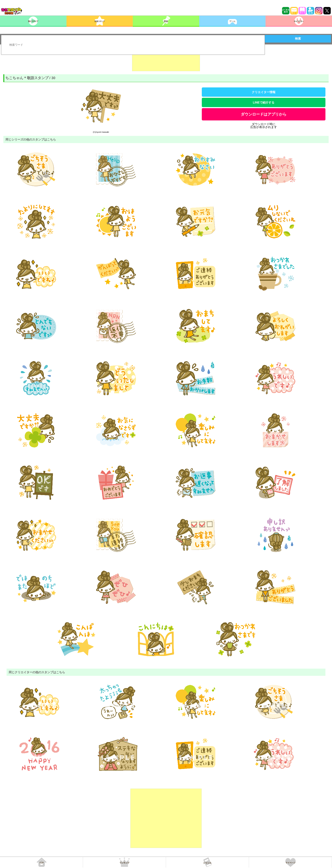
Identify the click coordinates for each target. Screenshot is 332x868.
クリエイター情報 (264, 92)
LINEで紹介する (264, 102)
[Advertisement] (166, 61)
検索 (298, 39)
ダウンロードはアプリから (264, 114)
